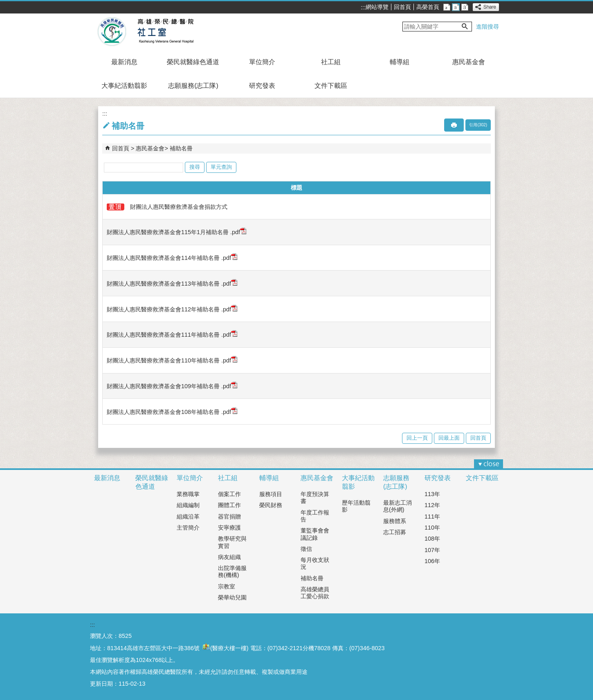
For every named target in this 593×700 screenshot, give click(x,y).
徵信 (306, 549)
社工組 (331, 62)
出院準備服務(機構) (232, 571)
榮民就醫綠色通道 (193, 62)
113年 (432, 494)
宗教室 (227, 586)
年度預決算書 (315, 498)
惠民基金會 (469, 62)
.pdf (238, 232)
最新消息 (124, 62)
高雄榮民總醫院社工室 (165, 32)
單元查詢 (221, 167)
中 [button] (456, 7)
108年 (432, 539)
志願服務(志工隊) (193, 86)
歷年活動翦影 (356, 506)
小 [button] (447, 7)
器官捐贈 (229, 517)
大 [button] (465, 7)
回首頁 (402, 7)
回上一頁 (417, 438)
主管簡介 (188, 528)
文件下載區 (331, 86)
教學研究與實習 (232, 542)
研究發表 (262, 86)
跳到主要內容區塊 (4, 4)
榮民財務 (271, 505)
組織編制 (188, 505)
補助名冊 (181, 148)
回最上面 (449, 438)
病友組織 (229, 557)
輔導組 (400, 62)
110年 (432, 528)
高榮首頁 (428, 7)
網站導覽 (377, 7)
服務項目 (271, 494)
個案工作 (229, 494)
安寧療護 (229, 528)
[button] (465, 27)
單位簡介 (262, 62)
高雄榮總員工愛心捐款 (315, 593)
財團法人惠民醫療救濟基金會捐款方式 (167, 207)
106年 (432, 561)
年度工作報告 (315, 516)
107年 (432, 550)
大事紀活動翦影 (124, 86)
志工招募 (395, 532)
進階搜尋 (487, 27)
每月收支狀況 (315, 563)
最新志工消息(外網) (398, 506)
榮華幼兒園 (232, 597)
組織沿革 (188, 517)
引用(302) (478, 125)
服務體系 (395, 521)
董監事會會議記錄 (315, 534)
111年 (432, 517)
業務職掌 (188, 494)
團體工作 (229, 505)
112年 (432, 505)
